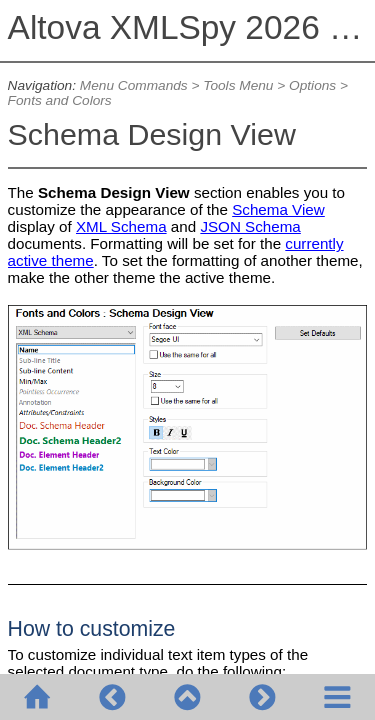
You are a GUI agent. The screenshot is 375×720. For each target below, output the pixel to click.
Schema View (278, 209)
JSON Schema (250, 226)
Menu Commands (134, 85)
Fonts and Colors (60, 100)
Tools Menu (238, 85)
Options (312, 85)
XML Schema (121, 226)
